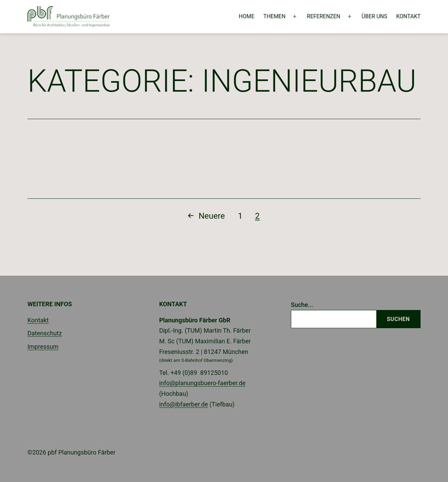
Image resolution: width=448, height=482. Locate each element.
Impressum (43, 347)
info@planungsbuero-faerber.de (202, 383)
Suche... (302, 305)
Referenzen (324, 16)
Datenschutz (45, 333)
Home (246, 16)
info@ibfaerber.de (184, 404)
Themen (275, 16)
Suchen (398, 319)
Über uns (374, 16)
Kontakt (408, 16)
